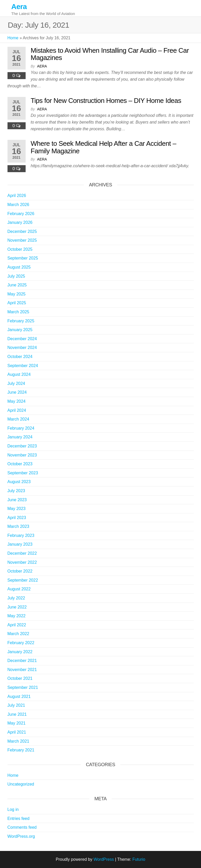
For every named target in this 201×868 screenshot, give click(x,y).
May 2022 (17, 616)
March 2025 (18, 312)
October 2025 (20, 249)
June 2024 (17, 392)
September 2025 (23, 258)
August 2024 (19, 374)
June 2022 (17, 607)
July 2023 (16, 491)
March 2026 (18, 205)
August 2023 (19, 482)
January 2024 (20, 437)
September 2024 (23, 366)
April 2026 (17, 196)
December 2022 (22, 553)
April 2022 (17, 625)
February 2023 (21, 535)
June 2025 (17, 285)
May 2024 (17, 401)
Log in (13, 809)
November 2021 (22, 670)
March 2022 (18, 634)
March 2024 (18, 419)
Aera (19, 7)
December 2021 (22, 661)
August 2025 (19, 267)
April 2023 (17, 518)
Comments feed (22, 827)
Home (13, 38)
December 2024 (22, 339)
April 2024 (17, 410)
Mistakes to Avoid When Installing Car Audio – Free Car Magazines (110, 54)
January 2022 (20, 652)
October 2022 (20, 571)
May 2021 (17, 723)
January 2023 (20, 544)
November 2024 (22, 348)
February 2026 (21, 214)
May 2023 (17, 509)
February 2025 (21, 321)
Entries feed (18, 818)
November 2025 (22, 240)
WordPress (104, 859)
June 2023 (17, 500)
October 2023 (20, 464)
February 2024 (21, 428)
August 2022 (19, 589)
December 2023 (22, 446)
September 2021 (23, 687)
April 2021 (17, 732)
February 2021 (21, 750)
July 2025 (16, 276)
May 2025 (17, 294)
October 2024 (20, 357)
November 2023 (22, 455)
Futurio (139, 859)
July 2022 (16, 598)
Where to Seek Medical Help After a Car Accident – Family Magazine (104, 147)
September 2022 (23, 580)
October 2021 (20, 678)
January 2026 (20, 222)
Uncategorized (21, 784)
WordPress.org (21, 836)
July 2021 (16, 705)
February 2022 (21, 643)
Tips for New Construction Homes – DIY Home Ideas (106, 101)
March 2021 (18, 741)
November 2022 (22, 562)
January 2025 (20, 330)
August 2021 (19, 696)
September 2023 (23, 473)
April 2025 (17, 303)
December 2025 (22, 231)
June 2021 (17, 714)
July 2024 (16, 383)
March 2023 (18, 526)
